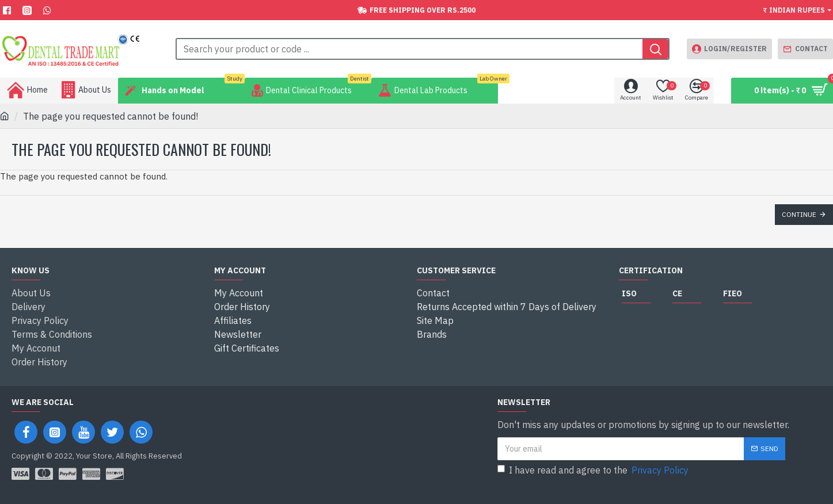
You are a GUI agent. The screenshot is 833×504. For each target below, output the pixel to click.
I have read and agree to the (594, 470)
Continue (799, 214)
